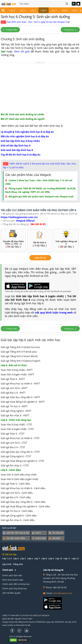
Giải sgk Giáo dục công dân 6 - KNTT (20, 397)
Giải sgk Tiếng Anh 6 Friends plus (19, 352)
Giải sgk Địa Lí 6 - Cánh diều (16, 497)
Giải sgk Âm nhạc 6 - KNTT (15, 415)
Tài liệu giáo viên (14, 538)
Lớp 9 (75, 10)
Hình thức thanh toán (13, 580)
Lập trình (7, 564)
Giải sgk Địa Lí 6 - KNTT (13, 393)
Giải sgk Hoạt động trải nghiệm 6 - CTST (22, 461)
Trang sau (70, 30)
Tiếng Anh (18, 564)
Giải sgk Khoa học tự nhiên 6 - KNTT (20, 384)
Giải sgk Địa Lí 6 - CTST (13, 447)
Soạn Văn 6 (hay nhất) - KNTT (17, 370)
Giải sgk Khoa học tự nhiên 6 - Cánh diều (23, 488)
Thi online (56, 533)
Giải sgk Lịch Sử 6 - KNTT (14, 388)
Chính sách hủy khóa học (15, 588)
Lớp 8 (64, 10)
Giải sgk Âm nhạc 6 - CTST (15, 465)
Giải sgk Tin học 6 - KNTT (14, 406)
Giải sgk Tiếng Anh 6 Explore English (20, 361)
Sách (36, 533)
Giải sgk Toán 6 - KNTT (13, 379)
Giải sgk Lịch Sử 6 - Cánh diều (17, 493)
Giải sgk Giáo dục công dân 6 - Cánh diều (23, 502)
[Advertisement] (40, 88)
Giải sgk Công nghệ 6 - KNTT (16, 411)
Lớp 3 (12, 10)
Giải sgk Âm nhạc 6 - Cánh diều (18, 520)
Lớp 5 (33, 10)
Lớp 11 (67, 558)
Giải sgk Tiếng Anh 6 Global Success (20, 347)
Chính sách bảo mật (12, 575)
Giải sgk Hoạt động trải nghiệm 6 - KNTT (23, 402)
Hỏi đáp (55, 538)
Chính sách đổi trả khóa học (16, 584)
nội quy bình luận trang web (54, 312)
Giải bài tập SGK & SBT (16, 533)
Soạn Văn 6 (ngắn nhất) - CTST (17, 429)
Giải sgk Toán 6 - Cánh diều (15, 484)
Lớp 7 (54, 10)
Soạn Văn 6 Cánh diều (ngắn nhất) (19, 479)
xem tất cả (40, 258)
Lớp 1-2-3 (7, 558)
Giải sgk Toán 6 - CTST (13, 434)
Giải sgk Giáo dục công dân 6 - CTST (20, 452)
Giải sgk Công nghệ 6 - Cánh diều (19, 516)
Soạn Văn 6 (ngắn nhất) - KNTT (17, 374)
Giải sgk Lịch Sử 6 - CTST (14, 443)
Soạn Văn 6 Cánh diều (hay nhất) (19, 475)
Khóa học (39, 538)
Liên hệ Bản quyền (11, 593)
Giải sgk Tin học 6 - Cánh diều (17, 511)
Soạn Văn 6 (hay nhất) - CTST (16, 424)
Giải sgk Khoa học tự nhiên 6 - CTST (20, 438)
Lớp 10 (59, 558)
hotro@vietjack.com (63, 593)
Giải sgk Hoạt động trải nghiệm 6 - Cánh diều (25, 506)
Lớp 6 (44, 10)
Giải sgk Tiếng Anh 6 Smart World (19, 356)
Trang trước (10, 30)
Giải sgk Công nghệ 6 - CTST (16, 456)
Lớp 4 (23, 10)
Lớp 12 (75, 558)
